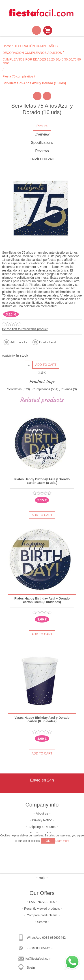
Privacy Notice (42, 820)
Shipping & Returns (42, 827)
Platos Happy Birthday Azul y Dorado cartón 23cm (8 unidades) (42, 600)
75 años (67, 389)
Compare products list (42, 915)
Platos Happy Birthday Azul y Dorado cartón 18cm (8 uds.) (42, 481)
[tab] (42, 126)
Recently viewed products (42, 909)
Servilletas (14, 389)
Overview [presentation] (42, 134)
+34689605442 (40, 948)
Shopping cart (48, 30)
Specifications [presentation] (42, 143)
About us (42, 813)
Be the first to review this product (25, 329)
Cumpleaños (41, 389)
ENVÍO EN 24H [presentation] (42, 159)
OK (48, 841)
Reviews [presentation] (42, 151)
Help (42, 878)
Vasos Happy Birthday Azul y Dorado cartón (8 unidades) (42, 719)
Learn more (62, 841)
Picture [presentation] (42, 126)
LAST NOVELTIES (42, 902)
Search (42, 922)
